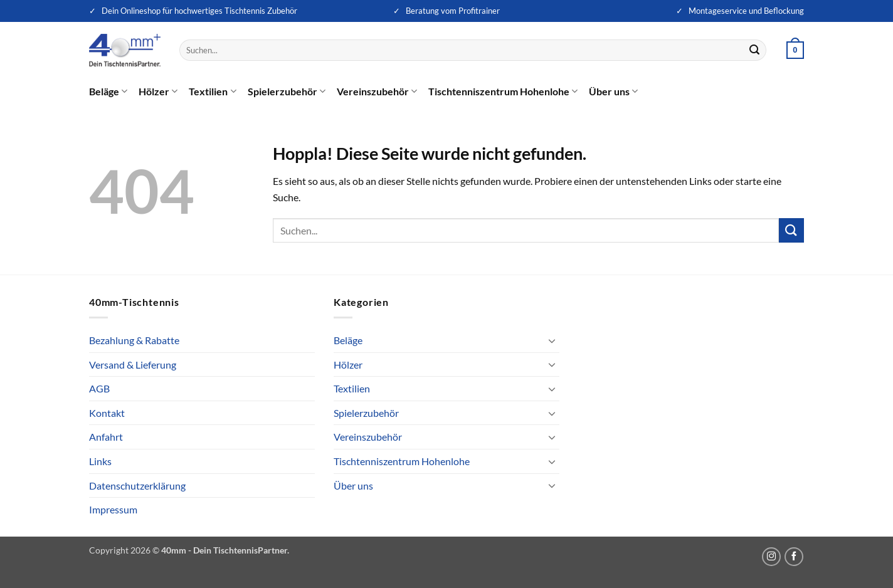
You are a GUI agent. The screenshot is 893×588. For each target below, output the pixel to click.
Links (100, 461)
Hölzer (158, 92)
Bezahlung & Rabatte (134, 340)
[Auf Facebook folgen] (794, 557)
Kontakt (107, 413)
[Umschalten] (552, 340)
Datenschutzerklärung (137, 486)
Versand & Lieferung (133, 365)
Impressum (113, 509)
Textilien (212, 92)
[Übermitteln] (755, 50)
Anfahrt (106, 437)
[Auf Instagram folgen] (771, 557)
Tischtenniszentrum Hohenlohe (503, 92)
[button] (795, 50)
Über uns (613, 92)
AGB (99, 388)
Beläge (108, 92)
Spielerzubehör (287, 92)
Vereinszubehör (377, 92)
